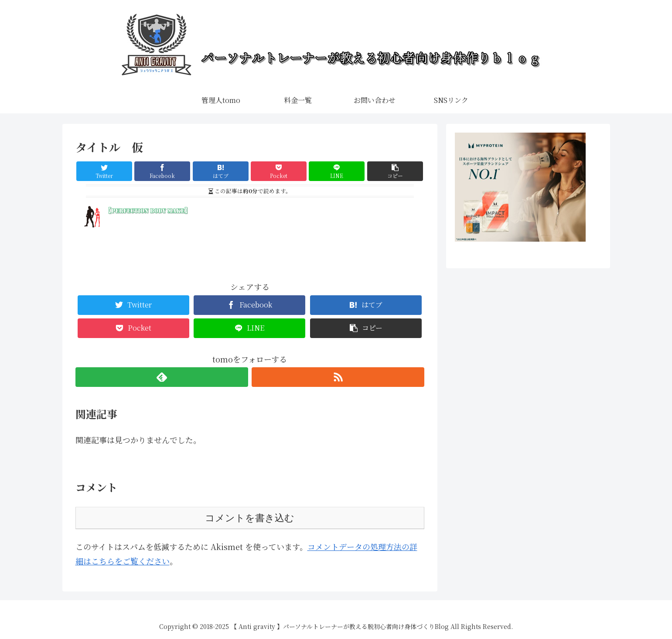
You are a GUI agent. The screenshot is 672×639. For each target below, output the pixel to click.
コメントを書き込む (250, 518)
